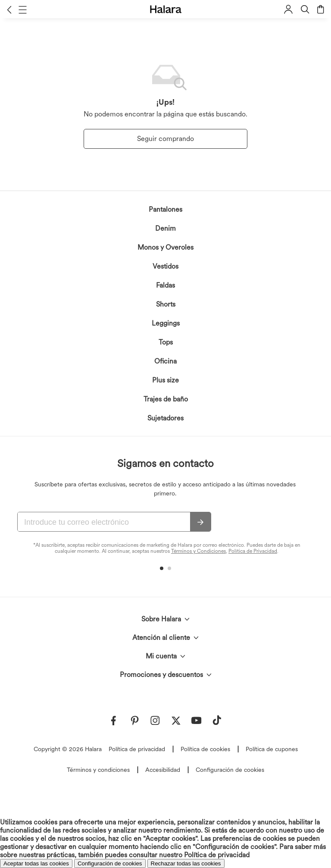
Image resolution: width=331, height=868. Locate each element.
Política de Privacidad (253, 551)
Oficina (165, 361)
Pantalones (165, 209)
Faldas (165, 285)
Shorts (166, 304)
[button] (9, 9)
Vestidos (165, 266)
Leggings (166, 323)
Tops (166, 342)
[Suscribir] (200, 522)
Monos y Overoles (165, 247)
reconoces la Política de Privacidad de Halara (143, 838)
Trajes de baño (166, 399)
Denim (165, 228)
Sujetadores (165, 418)
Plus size (165, 380)
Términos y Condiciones (198, 551)
